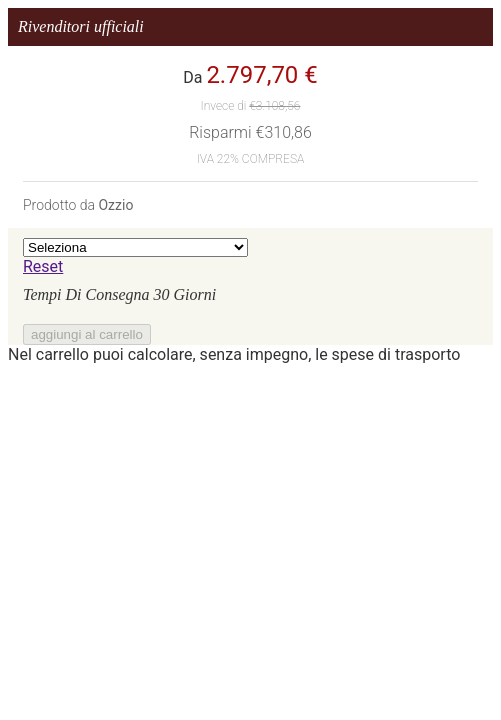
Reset (43, 266)
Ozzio (115, 205)
